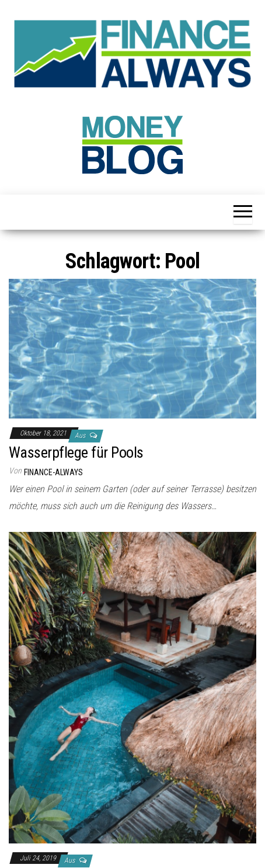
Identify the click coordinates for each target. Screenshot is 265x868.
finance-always (53, 472)
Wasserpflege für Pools (76, 452)
